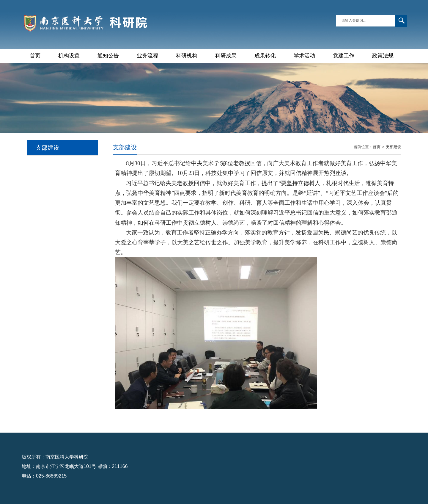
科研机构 (187, 56)
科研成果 (226, 56)
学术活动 (304, 56)
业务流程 (147, 56)
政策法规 (383, 56)
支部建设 (394, 147)
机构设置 (69, 56)
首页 (35, 56)
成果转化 (265, 56)
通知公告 (108, 56)
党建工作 (344, 56)
